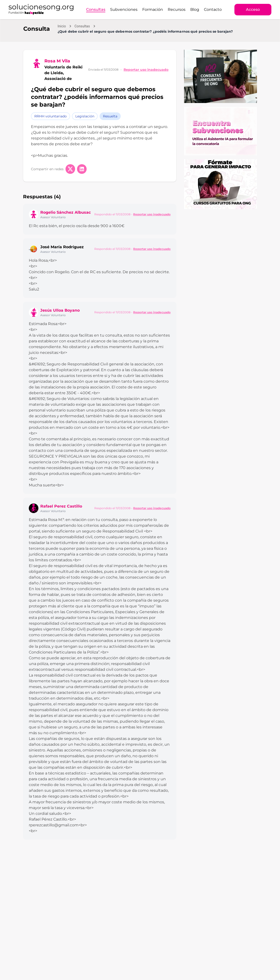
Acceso (253, 9)
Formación (153, 9)
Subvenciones (124, 9)
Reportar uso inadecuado (146, 70)
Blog (195, 9)
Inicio (62, 26)
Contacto (213, 9)
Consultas (96, 9)
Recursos (177, 9)
